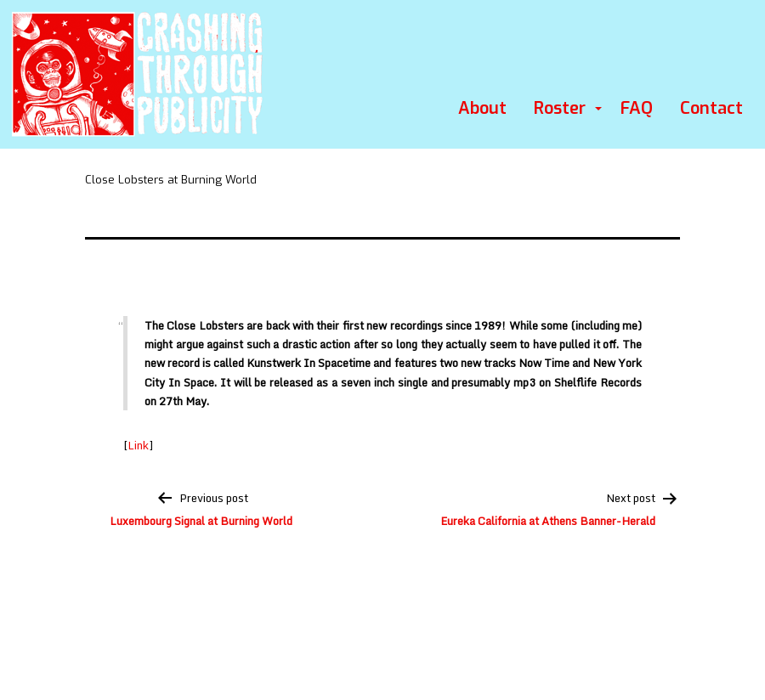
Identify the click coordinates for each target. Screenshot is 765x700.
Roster (560, 108)
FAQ (637, 108)
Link (138, 445)
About (482, 108)
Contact (711, 108)
